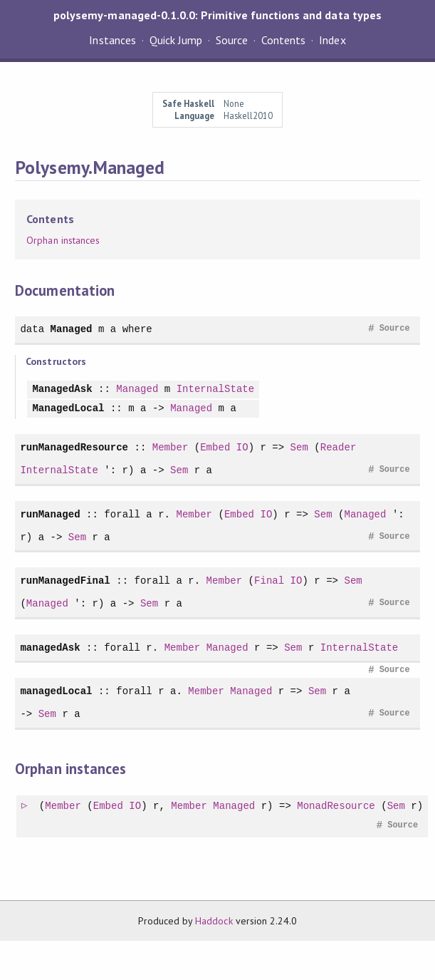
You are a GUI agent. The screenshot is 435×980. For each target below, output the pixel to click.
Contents (283, 40)
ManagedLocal (68, 409)
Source (232, 40)
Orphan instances (63, 240)
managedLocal (56, 691)
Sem (299, 447)
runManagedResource (74, 447)
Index (332, 40)
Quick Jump (176, 40)
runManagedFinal (65, 581)
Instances (112, 40)
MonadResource (337, 806)
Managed (72, 329)
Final (269, 581)
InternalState (216, 390)
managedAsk (50, 648)
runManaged (50, 514)
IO (242, 447)
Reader (339, 447)
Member (171, 447)
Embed (215, 447)
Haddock (214, 921)
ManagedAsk (62, 390)
